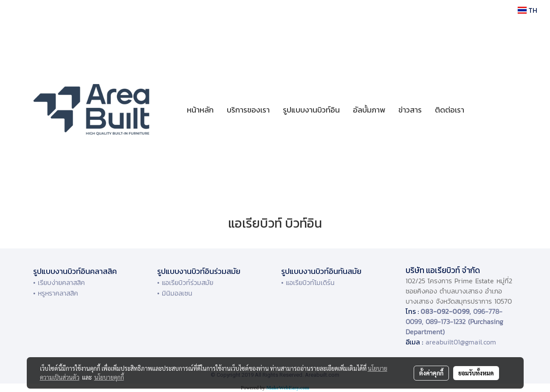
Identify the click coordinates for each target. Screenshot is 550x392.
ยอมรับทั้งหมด (476, 373)
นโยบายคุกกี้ (109, 377)
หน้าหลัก (200, 110)
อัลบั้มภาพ (369, 110)
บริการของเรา (248, 110)
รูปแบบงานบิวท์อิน (311, 110)
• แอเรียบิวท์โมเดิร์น (308, 282)
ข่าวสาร (410, 110)
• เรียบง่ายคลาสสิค (59, 282)
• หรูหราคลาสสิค (56, 293)
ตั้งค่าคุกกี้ (431, 373)
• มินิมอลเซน (175, 293)
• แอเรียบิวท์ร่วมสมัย (185, 282)
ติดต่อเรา (450, 110)
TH (527, 10)
